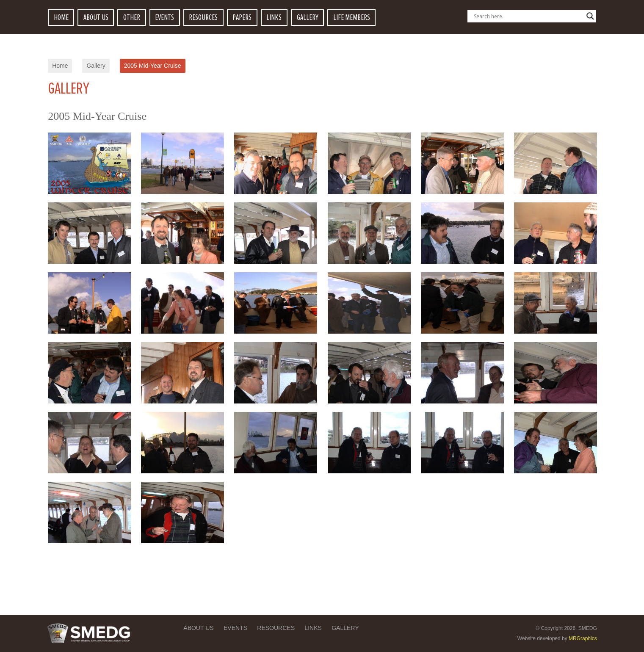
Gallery (96, 66)
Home (60, 66)
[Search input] (528, 16)
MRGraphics (583, 638)
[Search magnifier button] (590, 16)
